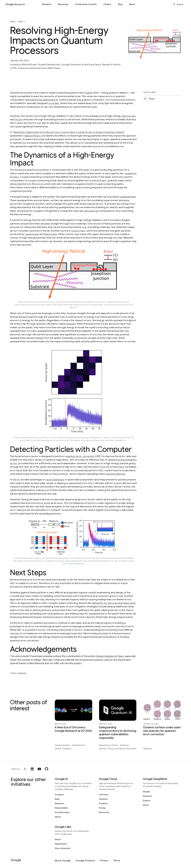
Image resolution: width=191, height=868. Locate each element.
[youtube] (39, 769)
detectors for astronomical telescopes (114, 603)
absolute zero (92, 211)
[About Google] (62, 861)
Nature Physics (32, 136)
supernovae (32, 234)
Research (47, 4)
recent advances (55, 480)
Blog (120, 4)
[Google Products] (85, 861)
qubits (89, 93)
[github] (47, 769)
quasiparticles (128, 197)
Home (13, 21)
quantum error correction (80, 456)
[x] (25, 769)
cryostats (54, 103)
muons (19, 119)
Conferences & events (86, 4)
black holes (51, 234)
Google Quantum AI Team (109, 656)
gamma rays (129, 116)
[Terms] (117, 861)
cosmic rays (78, 231)
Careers (107, 4)
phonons (71, 324)
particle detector (116, 474)
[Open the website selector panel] (27, 4)
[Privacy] (104, 861)
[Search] (178, 4)
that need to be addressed (40, 100)
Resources (63, 4)
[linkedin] (32, 769)
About (132, 4)
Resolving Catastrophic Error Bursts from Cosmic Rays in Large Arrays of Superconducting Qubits (69, 132)
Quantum (22, 673)
